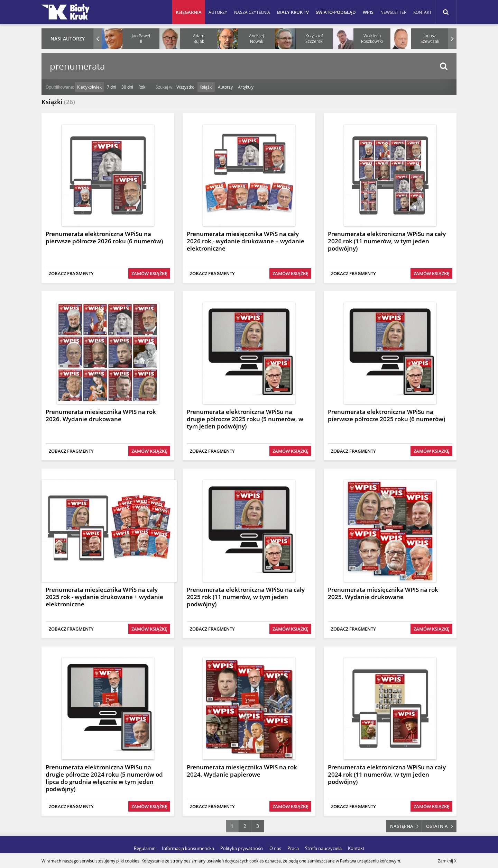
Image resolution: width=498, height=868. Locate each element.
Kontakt (422, 12)
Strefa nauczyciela (323, 848)
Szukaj (444, 66)
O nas (275, 848)
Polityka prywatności (242, 848)
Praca (293, 848)
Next (452, 39)
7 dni (112, 87)
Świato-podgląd (336, 12)
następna (402, 826)
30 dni (127, 87)
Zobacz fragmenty (71, 273)
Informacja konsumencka (188, 848)
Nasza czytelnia (252, 12)
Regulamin (145, 848)
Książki (206, 87)
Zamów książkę (149, 273)
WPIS (368, 12)
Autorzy (218, 12)
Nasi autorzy (68, 39)
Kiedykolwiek (89, 87)
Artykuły (246, 87)
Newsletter (393, 12)
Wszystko (185, 87)
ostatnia (437, 826)
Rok (142, 87)
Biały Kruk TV (293, 12)
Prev (98, 39)
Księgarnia (189, 12)
